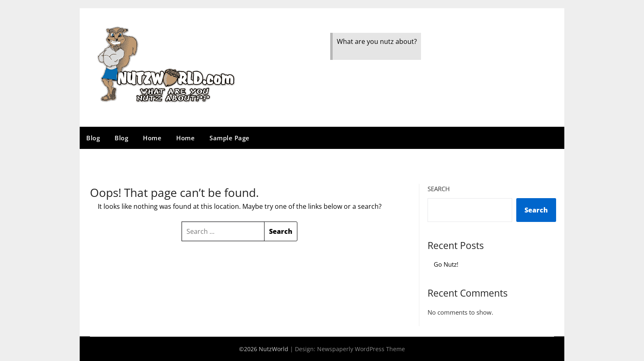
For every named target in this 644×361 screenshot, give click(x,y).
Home (152, 138)
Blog (93, 138)
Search (439, 189)
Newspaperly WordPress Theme (361, 349)
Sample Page (230, 138)
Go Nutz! (446, 264)
